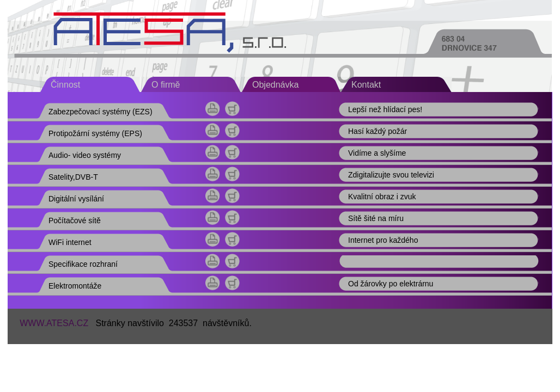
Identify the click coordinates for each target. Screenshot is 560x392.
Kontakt (366, 85)
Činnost (65, 85)
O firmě (166, 85)
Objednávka (275, 85)
